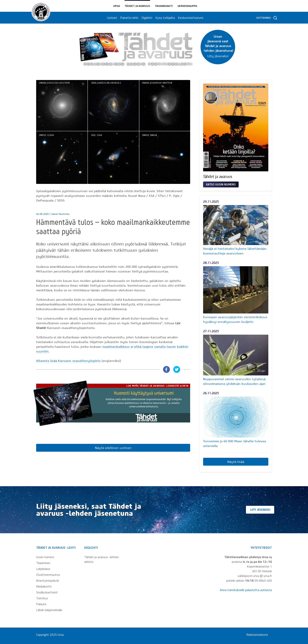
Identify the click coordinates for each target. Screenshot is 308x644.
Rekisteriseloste (257, 635)
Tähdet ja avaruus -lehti (56, 548)
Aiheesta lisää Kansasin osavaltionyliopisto (68, 361)
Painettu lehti (129, 18)
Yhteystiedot (261, 548)
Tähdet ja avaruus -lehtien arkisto (102, 559)
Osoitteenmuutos (48, 575)
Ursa (116, 6)
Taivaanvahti (164, 6)
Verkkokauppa (187, 6)
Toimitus (42, 598)
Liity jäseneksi (264, 510)
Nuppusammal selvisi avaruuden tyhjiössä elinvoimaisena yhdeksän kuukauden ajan (234, 381)
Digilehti (146, 18)
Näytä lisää (236, 462)
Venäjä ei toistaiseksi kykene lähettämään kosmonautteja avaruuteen (235, 251)
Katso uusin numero (221, 184)
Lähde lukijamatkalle (49, 610)
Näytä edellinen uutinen (113, 448)
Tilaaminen (43, 563)
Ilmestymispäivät (48, 580)
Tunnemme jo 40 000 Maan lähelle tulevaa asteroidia (235, 443)
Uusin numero (45, 557)
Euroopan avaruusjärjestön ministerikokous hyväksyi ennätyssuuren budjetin (235, 319)
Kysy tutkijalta (165, 18)
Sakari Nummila (60, 214)
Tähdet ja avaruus (137, 6)
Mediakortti (44, 586)
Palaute (41, 604)
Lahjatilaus (43, 569)
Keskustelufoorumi (190, 18)
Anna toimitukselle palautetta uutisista (246, 590)
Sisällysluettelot (47, 592)
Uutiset (112, 18)
